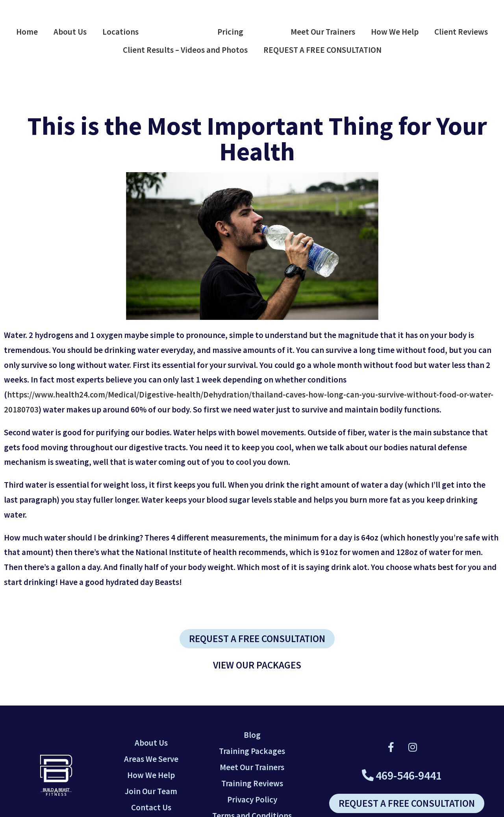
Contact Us (151, 807)
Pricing (230, 32)
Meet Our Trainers (323, 32)
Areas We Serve (151, 759)
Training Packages (252, 751)
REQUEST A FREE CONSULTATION (322, 50)
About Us (70, 32)
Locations (120, 32)
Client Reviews (461, 32)
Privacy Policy (252, 799)
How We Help (395, 32)
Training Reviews (252, 783)
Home (27, 32)
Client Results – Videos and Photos (185, 50)
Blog (252, 735)
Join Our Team (151, 791)
